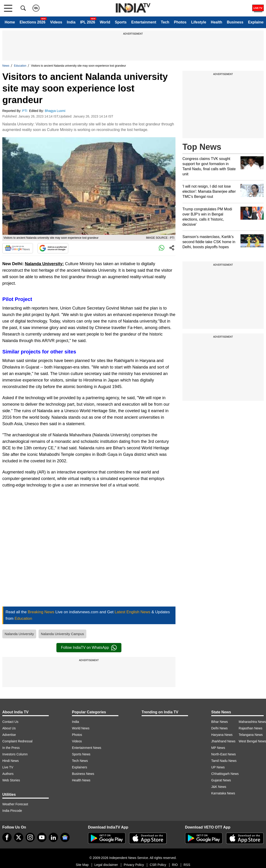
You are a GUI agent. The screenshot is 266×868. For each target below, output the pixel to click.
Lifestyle (199, 22)
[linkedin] (53, 837)
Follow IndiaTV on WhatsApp (89, 648)
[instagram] (30, 837)
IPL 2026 (88, 22)
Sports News (81, 754)
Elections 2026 (32, 22)
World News (81, 728)
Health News (81, 780)
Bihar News (220, 722)
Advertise (9, 735)
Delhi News (219, 728)
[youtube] (42, 837)
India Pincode (12, 811)
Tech (165, 22)
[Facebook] (7, 837)
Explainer (256, 22)
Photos (180, 22)
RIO (175, 865)
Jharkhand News (223, 741)
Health (216, 22)
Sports (121, 22)
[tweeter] (19, 837)
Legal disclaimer (106, 865)
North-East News (224, 754)
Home (10, 22)
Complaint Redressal (17, 741)
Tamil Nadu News (224, 761)
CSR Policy (158, 865)
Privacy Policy (134, 865)
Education (20, 66)
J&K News (219, 787)
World (105, 22)
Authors (8, 774)
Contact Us (10, 722)
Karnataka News (223, 793)
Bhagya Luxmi (56, 111)
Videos (56, 22)
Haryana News (222, 735)
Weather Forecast (15, 804)
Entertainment (144, 22)
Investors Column (15, 754)
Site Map (82, 865)
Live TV (8, 767)
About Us (9, 728)
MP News (218, 748)
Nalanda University (19, 634)
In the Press (11, 748)
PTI (25, 111)
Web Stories (11, 780)
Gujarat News (221, 780)
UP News (218, 767)
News (6, 66)
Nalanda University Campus (62, 634)
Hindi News (11, 761)
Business (235, 22)
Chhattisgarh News (225, 774)
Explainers (79, 767)
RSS (187, 865)
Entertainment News (87, 748)
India (71, 22)
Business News (83, 774)
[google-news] (65, 837)
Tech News (80, 761)
